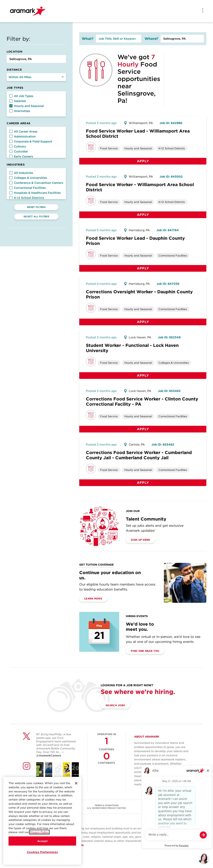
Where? (151, 39)
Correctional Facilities (28, 188)
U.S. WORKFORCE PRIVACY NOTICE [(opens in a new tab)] (106, 808)
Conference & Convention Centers (36, 183)
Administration (23, 136)
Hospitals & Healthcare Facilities (35, 193)
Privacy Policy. (39, 835)
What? (88, 39)
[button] (11, 96)
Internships (20, 111)
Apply (143, 161)
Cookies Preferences (42, 854)
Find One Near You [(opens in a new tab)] (145, 651)
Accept (42, 843)
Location (14, 52)
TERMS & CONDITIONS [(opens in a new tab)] (107, 805)
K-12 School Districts (27, 198)
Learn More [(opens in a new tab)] (93, 599)
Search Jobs (115, 705)
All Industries (21, 173)
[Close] (76, 786)
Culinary (18, 146)
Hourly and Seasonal (27, 106)
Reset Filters (36, 207)
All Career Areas (23, 131)
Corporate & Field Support (31, 141)
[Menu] (201, 11)
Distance (14, 70)
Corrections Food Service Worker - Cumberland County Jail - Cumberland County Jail (139, 455)
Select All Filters (36, 216)
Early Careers (21, 156)
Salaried (17, 101)
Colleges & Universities (28, 178)
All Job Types (21, 96)
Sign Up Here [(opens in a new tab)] (141, 540)
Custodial (19, 151)
